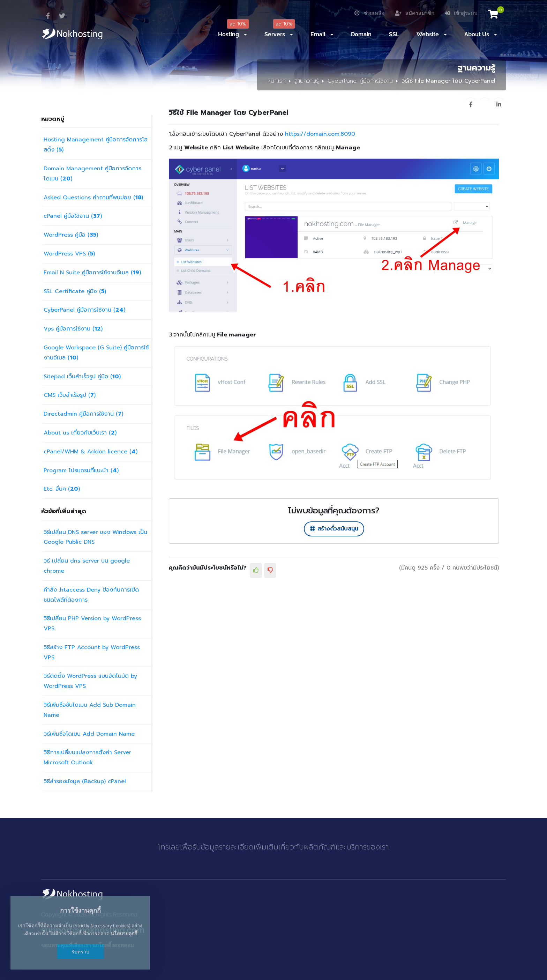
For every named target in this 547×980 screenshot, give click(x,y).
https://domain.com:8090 (320, 134)
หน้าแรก (277, 81)
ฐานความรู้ (307, 81)
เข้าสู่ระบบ (461, 13)
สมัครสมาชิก (415, 13)
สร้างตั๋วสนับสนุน (334, 529)
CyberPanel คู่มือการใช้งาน (360, 81)
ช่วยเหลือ (369, 13)
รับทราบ (80, 952)
